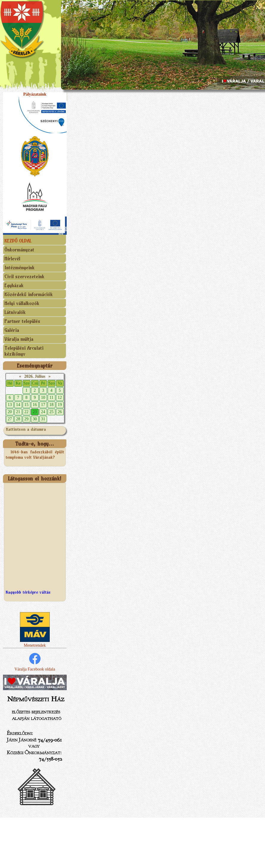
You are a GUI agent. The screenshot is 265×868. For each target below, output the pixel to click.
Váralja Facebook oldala (35, 661)
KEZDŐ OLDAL (18, 241)
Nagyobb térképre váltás (28, 592)
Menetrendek (35, 643)
